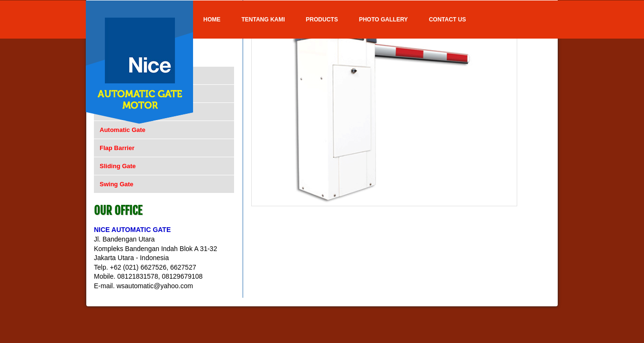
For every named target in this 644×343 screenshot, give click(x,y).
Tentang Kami (263, 20)
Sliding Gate (118, 166)
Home (212, 20)
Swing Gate (117, 184)
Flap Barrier (117, 148)
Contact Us (448, 20)
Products (322, 20)
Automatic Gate (123, 130)
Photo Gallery (383, 20)
